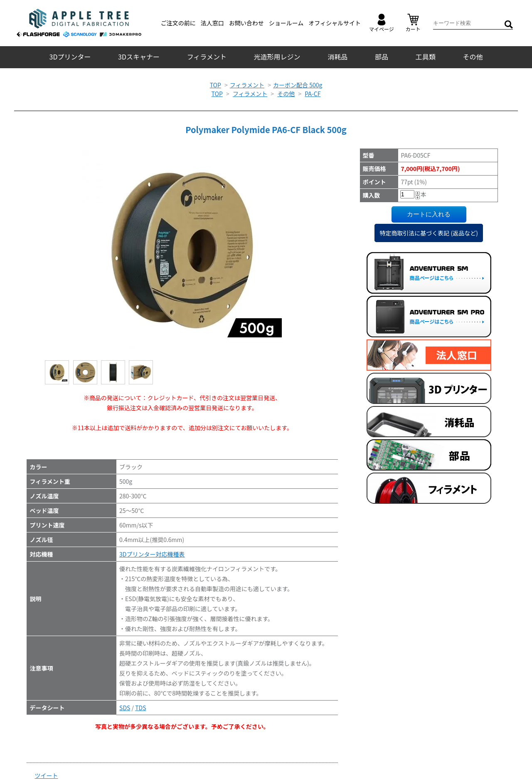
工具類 (426, 57)
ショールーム (286, 23)
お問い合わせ (246, 23)
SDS (125, 708)
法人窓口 (212, 23)
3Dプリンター (70, 57)
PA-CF (313, 94)
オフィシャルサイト (335, 23)
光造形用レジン (277, 57)
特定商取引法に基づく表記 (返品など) (429, 233)
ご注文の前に (178, 23)
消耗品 (337, 57)
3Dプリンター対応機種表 (152, 554)
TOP (216, 85)
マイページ (382, 23)
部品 (382, 57)
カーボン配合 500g (298, 85)
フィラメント (207, 57)
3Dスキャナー (139, 57)
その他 (473, 57)
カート (413, 23)
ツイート (47, 775)
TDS (140, 708)
